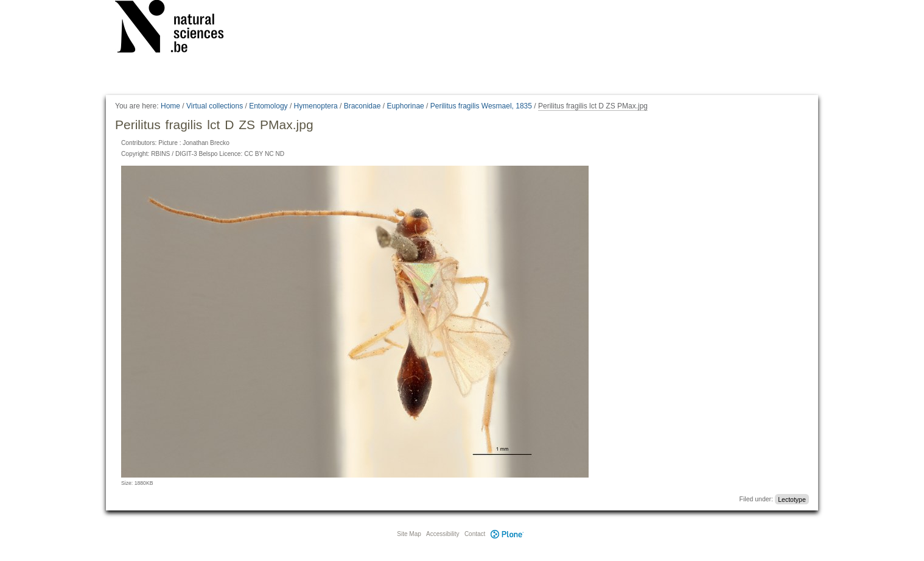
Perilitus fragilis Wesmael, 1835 (481, 106)
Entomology (268, 106)
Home (170, 106)
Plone (507, 534)
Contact (475, 534)
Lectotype (792, 499)
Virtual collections (215, 106)
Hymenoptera (316, 106)
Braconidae (362, 106)
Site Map (409, 534)
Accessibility (443, 534)
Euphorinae (405, 106)
